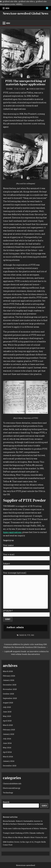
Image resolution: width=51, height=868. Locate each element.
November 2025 (10, 689)
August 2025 (8, 703)
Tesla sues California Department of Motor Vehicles (25, 828)
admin (10, 89)
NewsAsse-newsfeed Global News (26, 14)
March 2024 (8, 757)
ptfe (29, 635)
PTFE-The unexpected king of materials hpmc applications (26, 83)
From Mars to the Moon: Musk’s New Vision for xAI (25, 837)
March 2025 (8, 725)
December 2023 (10, 766)
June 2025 (7, 712)
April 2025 (7, 721)
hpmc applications (12, 532)
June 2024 (7, 743)
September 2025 (10, 698)
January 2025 (8, 734)
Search (6, 802)
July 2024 (7, 739)
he (25, 635)
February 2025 (9, 730)
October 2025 (8, 694)
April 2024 (7, 752)
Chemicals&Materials (37, 89)
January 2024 (9, 761)
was (33, 635)
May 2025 (7, 716)
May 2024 (7, 748)
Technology (8, 793)
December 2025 (10, 685)
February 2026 (9, 676)
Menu (7, 8)
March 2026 (8, 671)
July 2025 (7, 707)
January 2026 (9, 680)
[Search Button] (47, 8)
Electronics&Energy (12, 788)
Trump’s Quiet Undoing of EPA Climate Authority (24, 833)
